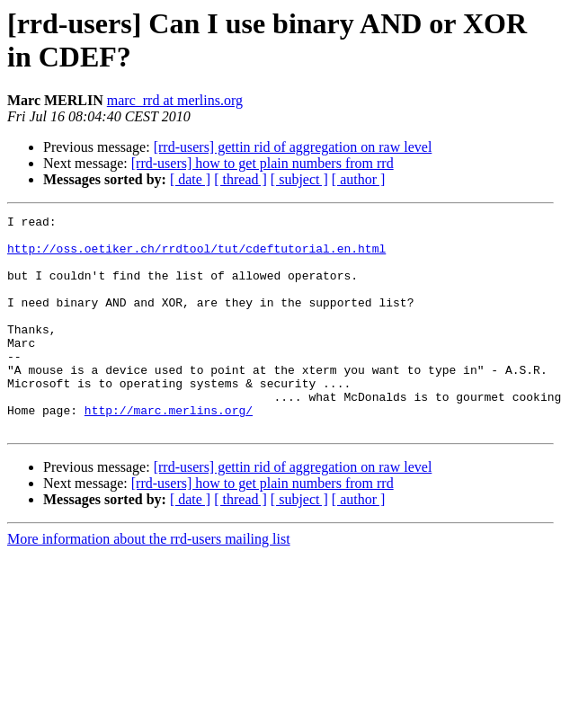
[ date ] (190, 179)
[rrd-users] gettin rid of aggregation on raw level (293, 147)
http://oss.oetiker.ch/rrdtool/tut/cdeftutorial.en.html (196, 256)
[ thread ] (240, 179)
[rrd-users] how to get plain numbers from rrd (263, 163)
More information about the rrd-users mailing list (149, 582)
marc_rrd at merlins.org (175, 100)
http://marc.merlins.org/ (169, 450)
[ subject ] (299, 179)
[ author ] (359, 179)
